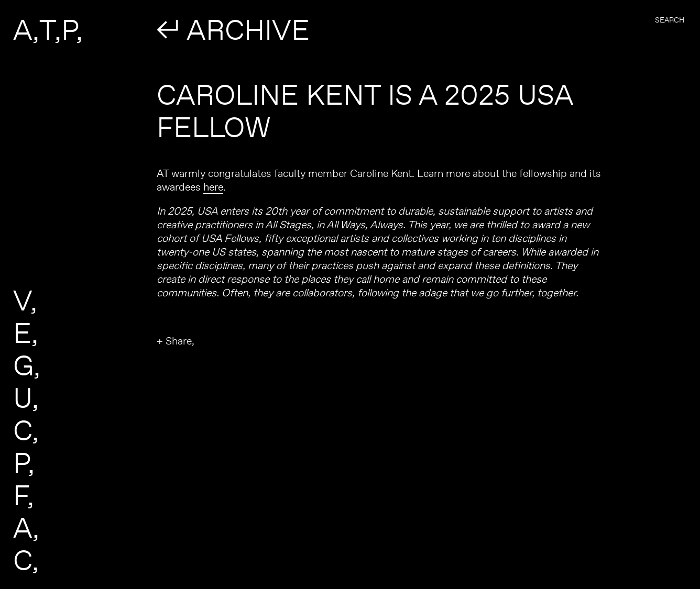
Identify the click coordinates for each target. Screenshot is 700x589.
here (213, 187)
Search (670, 20)
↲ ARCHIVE (233, 29)
